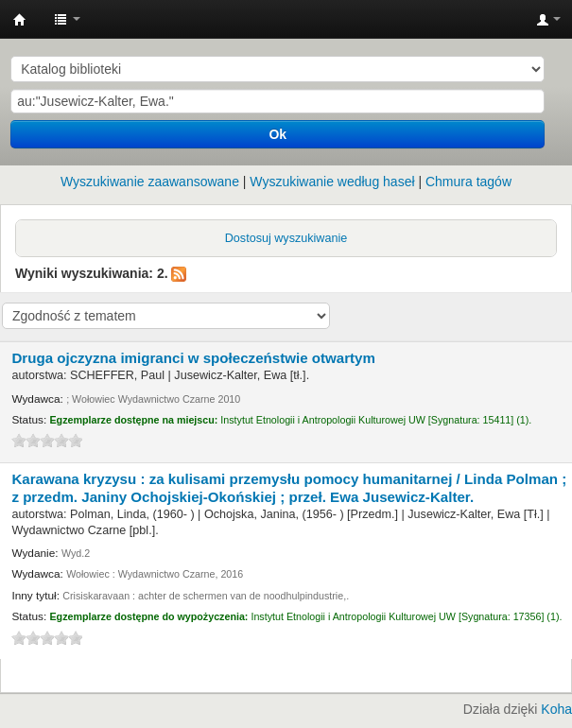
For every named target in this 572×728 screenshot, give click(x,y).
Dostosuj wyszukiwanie (286, 238)
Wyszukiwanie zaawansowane (150, 182)
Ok (277, 134)
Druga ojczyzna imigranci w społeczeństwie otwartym (193, 358)
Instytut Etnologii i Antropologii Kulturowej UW (20, 20)
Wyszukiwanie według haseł (332, 182)
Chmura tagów (468, 182)
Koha (556, 709)
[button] (67, 19)
